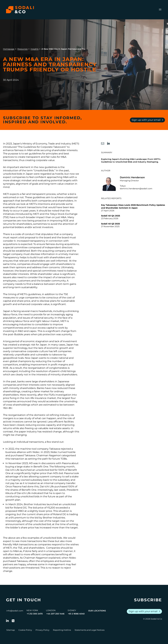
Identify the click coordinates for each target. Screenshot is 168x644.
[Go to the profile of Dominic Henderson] (133, 183)
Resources (22, 49)
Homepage (9, 49)
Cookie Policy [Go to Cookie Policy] (25, 630)
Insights (35, 49)
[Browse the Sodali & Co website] (20, 10)
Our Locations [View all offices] (97, 611)
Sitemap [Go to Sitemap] (11, 630)
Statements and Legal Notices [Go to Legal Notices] (90, 630)
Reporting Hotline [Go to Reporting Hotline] (62, 630)
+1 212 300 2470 (35, 614)
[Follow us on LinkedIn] (7, 621)
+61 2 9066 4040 (76, 614)
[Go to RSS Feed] (13, 621)
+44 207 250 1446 (55, 614)
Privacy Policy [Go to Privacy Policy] (42, 630)
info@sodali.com (15, 611)
